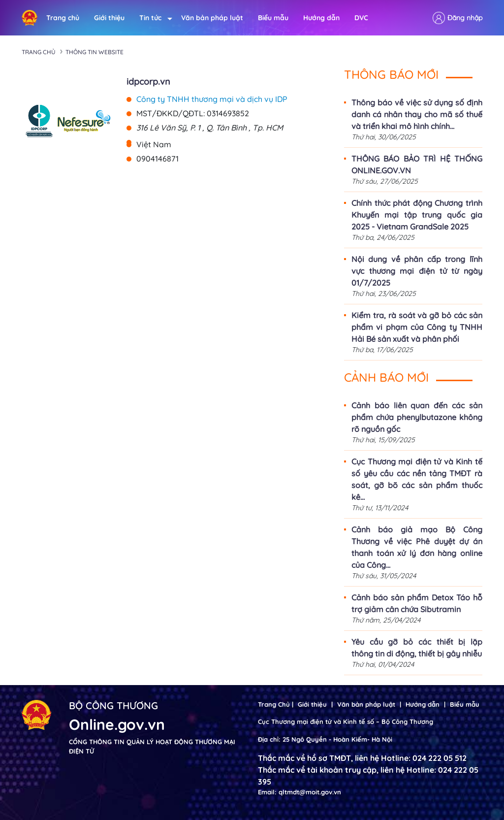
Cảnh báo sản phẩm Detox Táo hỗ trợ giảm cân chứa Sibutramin (417, 603)
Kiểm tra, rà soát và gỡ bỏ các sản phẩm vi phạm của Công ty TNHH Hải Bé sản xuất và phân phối (417, 327)
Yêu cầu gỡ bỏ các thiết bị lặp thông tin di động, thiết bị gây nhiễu (417, 648)
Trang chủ (63, 18)
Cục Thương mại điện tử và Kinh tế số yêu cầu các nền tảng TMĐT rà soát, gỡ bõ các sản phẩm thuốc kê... (417, 479)
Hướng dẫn (321, 18)
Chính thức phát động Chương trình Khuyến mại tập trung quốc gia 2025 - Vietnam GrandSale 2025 (417, 215)
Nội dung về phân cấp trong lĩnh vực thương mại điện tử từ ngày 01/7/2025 (417, 271)
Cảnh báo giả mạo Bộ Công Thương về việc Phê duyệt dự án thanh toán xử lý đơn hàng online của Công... (417, 547)
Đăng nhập (465, 18)
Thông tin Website (94, 52)
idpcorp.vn (148, 82)
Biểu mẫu (273, 18)
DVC (361, 18)
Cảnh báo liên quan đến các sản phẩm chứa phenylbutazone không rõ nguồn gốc (417, 417)
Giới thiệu (109, 18)
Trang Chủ (274, 704)
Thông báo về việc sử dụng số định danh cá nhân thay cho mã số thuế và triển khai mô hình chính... (417, 114)
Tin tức (153, 18)
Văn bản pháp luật (212, 18)
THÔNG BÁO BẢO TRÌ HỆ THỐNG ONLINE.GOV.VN (417, 164)
